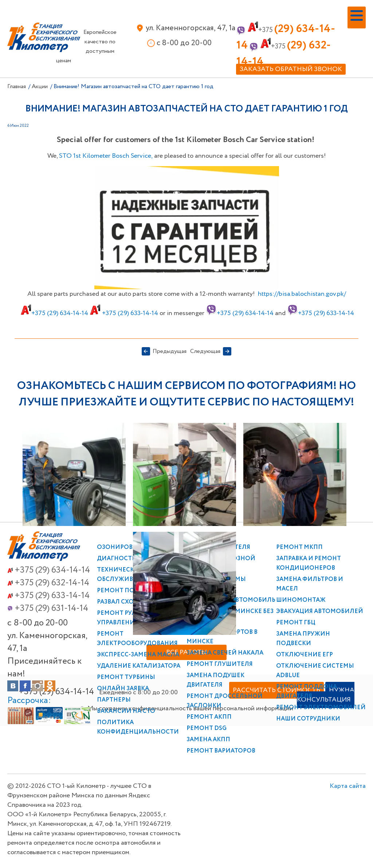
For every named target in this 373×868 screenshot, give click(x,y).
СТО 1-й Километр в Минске (44, 37)
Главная (17, 87)
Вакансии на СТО (126, 711)
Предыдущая (170, 351)
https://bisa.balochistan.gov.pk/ (302, 294)
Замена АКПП (208, 740)
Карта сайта (348, 739)
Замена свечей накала (225, 653)
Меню (350, 28)
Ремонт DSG (207, 728)
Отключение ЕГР (305, 655)
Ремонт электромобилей (321, 708)
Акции (40, 87)
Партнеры (114, 700)
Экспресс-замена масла (138, 655)
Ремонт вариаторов (221, 751)
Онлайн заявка (123, 689)
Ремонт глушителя (220, 664)
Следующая (205, 351)
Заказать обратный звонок (291, 69)
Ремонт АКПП (209, 717)
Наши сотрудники (308, 719)
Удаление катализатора (139, 666)
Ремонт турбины (126, 677)
